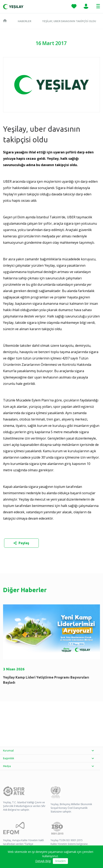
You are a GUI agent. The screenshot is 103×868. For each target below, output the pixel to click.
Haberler (24, 21)
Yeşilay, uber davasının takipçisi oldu (69, 21)
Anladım (60, 861)
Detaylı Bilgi (43, 861)
